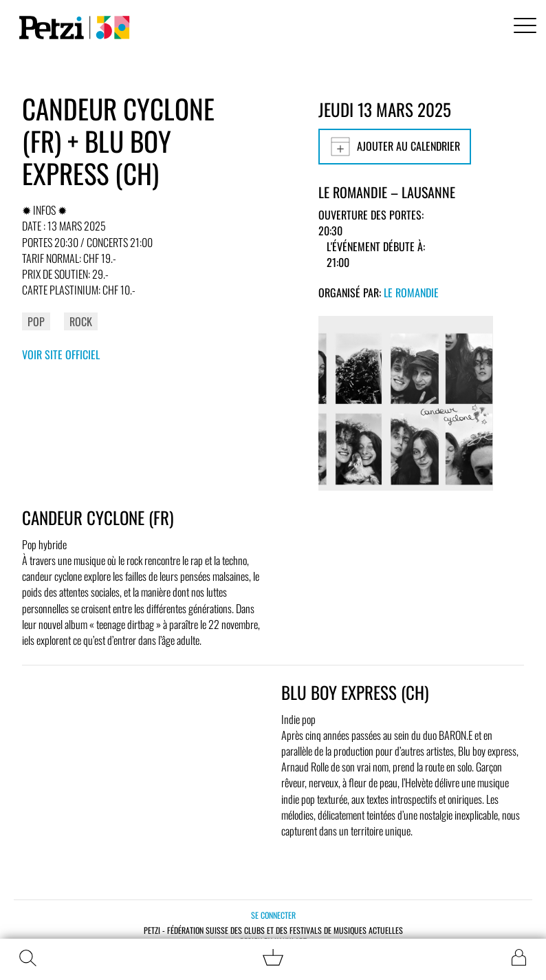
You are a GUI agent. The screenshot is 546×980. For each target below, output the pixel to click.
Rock (81, 321)
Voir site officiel (61, 354)
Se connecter (273, 915)
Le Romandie (411, 292)
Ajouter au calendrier (395, 147)
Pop (36, 321)
